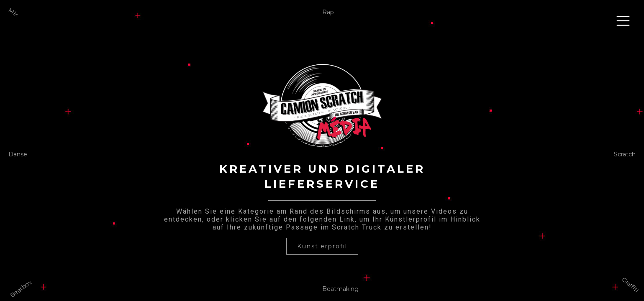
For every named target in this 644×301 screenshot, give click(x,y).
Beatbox (21, 289)
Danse (18, 154)
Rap (328, 12)
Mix (13, 12)
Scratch (625, 154)
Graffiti (630, 284)
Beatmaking (340, 289)
